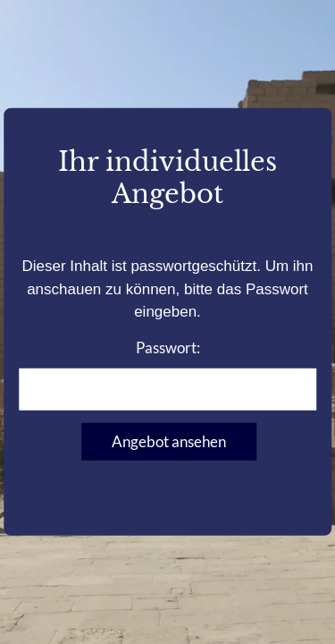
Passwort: (168, 374)
